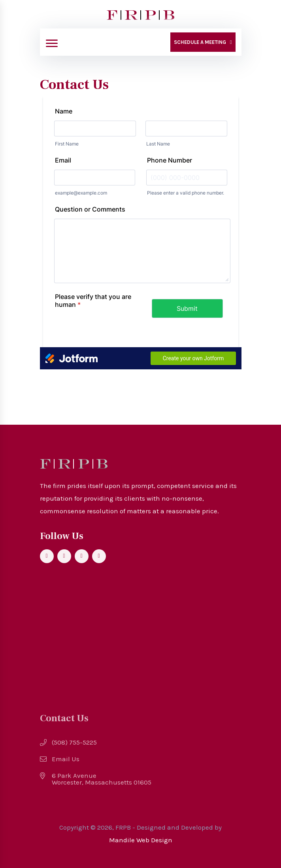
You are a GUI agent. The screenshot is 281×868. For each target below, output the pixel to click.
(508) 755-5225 (74, 746)
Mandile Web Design (141, 840)
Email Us (66, 762)
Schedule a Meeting (200, 42)
